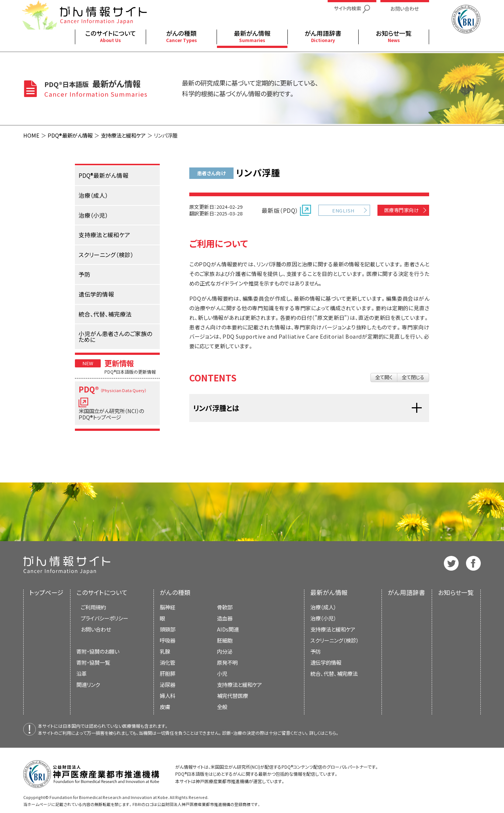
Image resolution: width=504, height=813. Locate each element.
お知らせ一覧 (456, 592)
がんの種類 (175, 592)
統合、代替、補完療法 (334, 673)
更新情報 (119, 363)
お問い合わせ (96, 629)
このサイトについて (102, 592)
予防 (315, 651)
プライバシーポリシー (104, 618)
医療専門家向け (401, 210)
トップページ (46, 592)
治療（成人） (323, 607)
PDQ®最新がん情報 (70, 135)
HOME (31, 135)
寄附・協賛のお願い (98, 651)
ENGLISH (343, 210)
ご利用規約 (93, 607)
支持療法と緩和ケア (123, 135)
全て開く (384, 377)
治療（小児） (323, 618)
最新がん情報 (329, 592)
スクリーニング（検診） (334, 640)
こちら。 (332, 733)
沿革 (82, 673)
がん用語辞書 (406, 592)
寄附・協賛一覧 (93, 662)
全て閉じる (413, 377)
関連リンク (88, 684)
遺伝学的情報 (326, 662)
